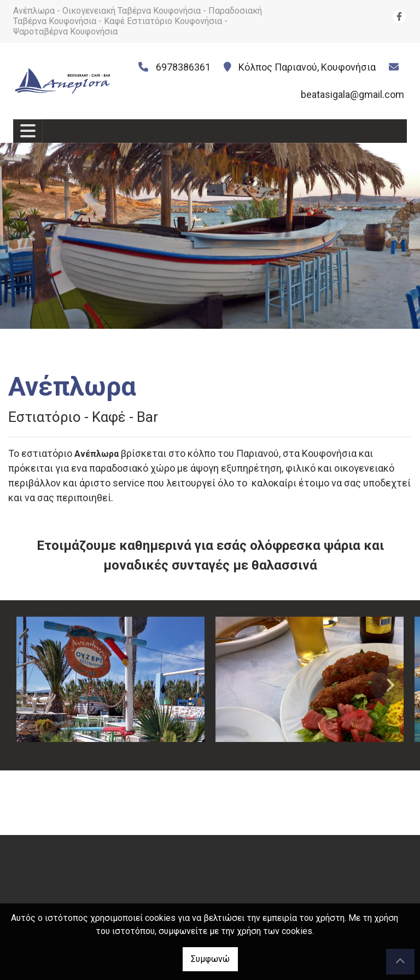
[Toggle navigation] (28, 131)
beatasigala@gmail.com (352, 94)
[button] (31, 236)
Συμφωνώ (210, 959)
